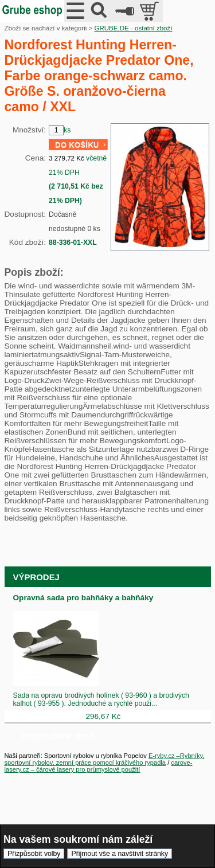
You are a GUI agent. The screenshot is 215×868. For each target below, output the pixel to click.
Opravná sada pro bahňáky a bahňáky (83, 598)
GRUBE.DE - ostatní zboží (133, 28)
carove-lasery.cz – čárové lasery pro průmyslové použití (99, 766)
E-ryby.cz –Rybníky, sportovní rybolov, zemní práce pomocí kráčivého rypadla (105, 759)
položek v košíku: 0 (150, 11)
